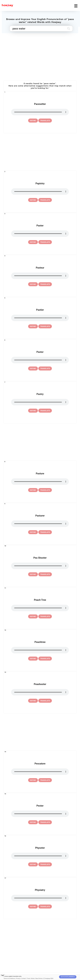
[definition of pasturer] (33, 532)
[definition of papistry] (33, 200)
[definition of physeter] (33, 864)
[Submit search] (69, 28)
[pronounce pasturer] (40, 524)
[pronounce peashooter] (40, 692)
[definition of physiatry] (33, 907)
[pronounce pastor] (40, 360)
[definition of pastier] (33, 326)
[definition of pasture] (33, 490)
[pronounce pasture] (40, 482)
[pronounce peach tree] (40, 608)
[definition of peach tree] (33, 617)
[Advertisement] (40, 59)
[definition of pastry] (33, 411)
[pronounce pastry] (40, 402)
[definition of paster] (33, 242)
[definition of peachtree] (33, 659)
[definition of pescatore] (33, 780)
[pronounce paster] (40, 234)
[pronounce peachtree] (40, 650)
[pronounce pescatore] (40, 772)
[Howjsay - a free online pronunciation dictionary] (7, 5)
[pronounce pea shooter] (40, 566)
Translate (45, 121)
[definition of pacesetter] (33, 121)
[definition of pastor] (33, 369)
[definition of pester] (33, 822)
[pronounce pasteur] (40, 276)
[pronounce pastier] (40, 318)
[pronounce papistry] (40, 191)
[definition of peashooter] (33, 701)
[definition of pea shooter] (33, 574)
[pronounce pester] (40, 814)
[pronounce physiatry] (40, 898)
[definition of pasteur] (33, 284)
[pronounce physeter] (40, 856)
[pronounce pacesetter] (40, 112)
